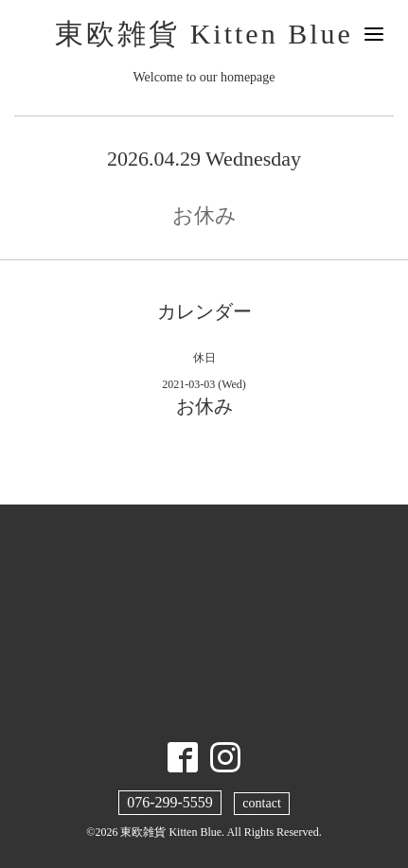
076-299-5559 (170, 802)
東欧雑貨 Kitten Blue (204, 34)
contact (261, 803)
